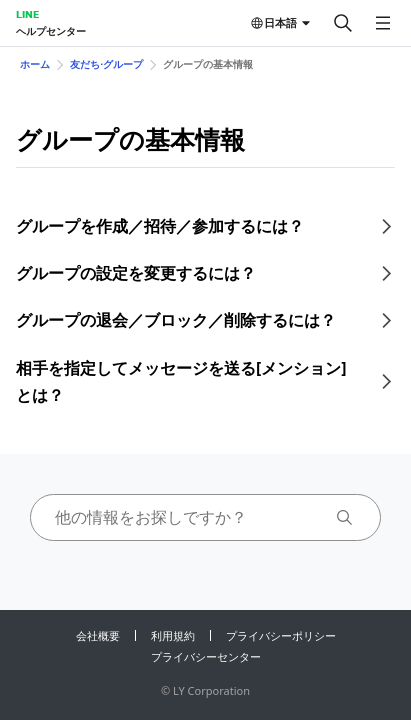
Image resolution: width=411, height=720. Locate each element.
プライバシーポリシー (281, 635)
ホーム (35, 64)
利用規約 (173, 635)
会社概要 (98, 635)
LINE (27, 14)
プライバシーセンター (206, 656)
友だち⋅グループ (106, 64)
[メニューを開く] (383, 23)
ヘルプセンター (51, 31)
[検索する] (343, 23)
